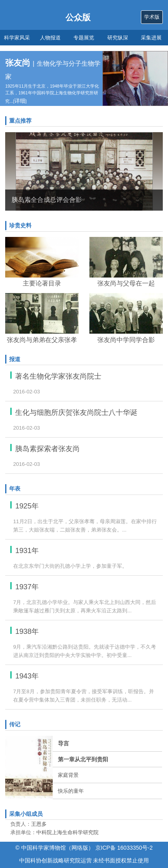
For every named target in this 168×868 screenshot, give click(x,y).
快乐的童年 (71, 791)
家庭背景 (68, 775)
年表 (15, 489)
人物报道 (50, 38)
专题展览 (84, 38)
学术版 (152, 17)
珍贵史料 (20, 225)
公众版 (78, 17)
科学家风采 (17, 38)
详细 (20, 101)
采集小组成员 (26, 814)
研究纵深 (118, 38)
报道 (15, 359)
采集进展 (151, 38)
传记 (15, 724)
